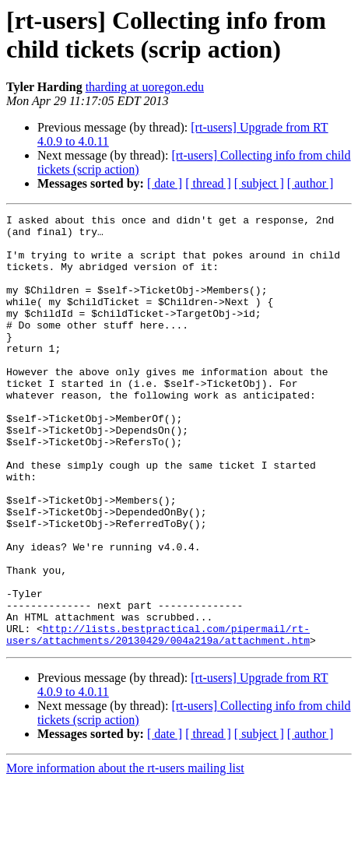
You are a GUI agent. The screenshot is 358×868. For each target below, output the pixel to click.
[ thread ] (208, 183)
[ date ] (165, 183)
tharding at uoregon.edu (145, 87)
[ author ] (311, 183)
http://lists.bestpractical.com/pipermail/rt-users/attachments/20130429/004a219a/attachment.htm (158, 719)
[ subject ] (259, 183)
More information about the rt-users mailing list (125, 854)
